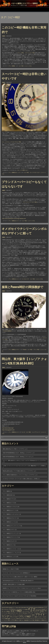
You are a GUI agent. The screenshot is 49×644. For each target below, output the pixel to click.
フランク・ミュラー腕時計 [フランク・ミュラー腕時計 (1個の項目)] (29, 615)
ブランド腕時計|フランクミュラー (11, 533)
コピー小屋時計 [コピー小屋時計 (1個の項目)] (7, 611)
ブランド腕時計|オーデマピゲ (10, 507)
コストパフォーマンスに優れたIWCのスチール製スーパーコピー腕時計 (20, 577)
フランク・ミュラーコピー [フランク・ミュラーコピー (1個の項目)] (18, 615)
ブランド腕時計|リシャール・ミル (11, 549)
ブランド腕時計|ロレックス (14, 172)
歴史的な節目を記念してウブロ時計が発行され (14, 471)
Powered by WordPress (36, 641)
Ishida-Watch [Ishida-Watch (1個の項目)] (24, 607)
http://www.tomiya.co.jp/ (8, 428)
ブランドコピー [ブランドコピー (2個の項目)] (14, 617)
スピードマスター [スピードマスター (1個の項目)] (26, 611)
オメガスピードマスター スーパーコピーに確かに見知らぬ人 (17, 479)
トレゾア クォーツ (36, 432)
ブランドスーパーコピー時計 (30, 202)
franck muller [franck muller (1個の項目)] (18, 607)
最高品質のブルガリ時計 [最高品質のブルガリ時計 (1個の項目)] (29, 620)
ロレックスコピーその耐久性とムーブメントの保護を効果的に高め (19, 592)
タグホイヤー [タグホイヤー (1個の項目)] (13, 613)
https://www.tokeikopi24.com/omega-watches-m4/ (14, 218)
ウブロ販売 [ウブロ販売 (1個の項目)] (25, 609)
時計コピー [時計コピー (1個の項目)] (22, 620)
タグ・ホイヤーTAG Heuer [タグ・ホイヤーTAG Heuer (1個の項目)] (22, 613)
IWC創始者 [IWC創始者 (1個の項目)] (31, 607)
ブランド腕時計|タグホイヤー (10, 518)
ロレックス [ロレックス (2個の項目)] (11, 620)
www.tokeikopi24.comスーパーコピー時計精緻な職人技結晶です (18, 581)
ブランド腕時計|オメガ (13, 221)
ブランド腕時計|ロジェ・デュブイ (11, 553)
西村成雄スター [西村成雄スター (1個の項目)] (38, 620)
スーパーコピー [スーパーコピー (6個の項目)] (38, 611)
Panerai (25, 350)
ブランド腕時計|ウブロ (8, 499)
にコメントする (28, 66)
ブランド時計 (21, 53)
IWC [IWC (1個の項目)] (27, 607)
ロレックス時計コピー (23, 170)
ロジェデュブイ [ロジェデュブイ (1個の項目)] (31, 619)
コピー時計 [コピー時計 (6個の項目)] (16, 611)
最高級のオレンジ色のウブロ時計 (11, 569)
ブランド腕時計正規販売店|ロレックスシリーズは (15, 475)
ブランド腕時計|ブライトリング (10, 537)
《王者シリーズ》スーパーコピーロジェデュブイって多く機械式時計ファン (21, 466)
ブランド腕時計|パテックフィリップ (11, 526)
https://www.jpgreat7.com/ (8, 430)
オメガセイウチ (25, 279)
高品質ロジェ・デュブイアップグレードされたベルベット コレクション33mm (22, 588)
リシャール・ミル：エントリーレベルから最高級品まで (16, 573)
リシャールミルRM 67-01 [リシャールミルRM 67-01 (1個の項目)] (16, 619)
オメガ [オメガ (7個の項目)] (32, 609)
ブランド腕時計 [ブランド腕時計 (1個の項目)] (34, 617)
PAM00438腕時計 (7, 331)
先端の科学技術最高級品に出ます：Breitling (13, 453)
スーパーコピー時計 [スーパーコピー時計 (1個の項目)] (6, 613)
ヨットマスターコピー (35, 172)
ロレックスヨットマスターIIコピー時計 (12, 142)
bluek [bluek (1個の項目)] (3, 607)
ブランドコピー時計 (30, 53)
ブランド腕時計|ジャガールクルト (11, 514)
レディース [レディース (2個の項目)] (24, 618)
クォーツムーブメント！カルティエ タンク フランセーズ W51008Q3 (19, 596)
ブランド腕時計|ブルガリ (9, 541)
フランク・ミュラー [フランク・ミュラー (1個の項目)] (8, 615)
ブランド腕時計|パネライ (14, 350)
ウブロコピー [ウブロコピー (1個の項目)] (6, 609)
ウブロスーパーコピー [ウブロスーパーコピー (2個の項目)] (16, 609)
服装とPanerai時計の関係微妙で (22, 287)
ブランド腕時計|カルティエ (9, 510)
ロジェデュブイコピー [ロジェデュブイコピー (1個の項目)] (39, 619)
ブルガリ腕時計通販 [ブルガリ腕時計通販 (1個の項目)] (6, 619)
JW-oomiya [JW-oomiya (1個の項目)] (36, 607)
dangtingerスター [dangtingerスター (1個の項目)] (12, 607)
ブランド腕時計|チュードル (9, 522)
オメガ (23, 432)
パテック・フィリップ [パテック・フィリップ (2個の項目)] (34, 613)
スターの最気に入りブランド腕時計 (25, 3)
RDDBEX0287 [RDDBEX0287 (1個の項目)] (41, 607)
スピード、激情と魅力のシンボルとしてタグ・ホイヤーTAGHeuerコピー (20, 460)
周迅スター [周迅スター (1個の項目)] (17, 620)
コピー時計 (21, 66)
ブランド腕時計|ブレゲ (8, 545)
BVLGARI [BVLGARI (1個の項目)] (6, 607)
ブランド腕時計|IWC (8, 495)
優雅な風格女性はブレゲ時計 (10, 449)
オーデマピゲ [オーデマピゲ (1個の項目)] (38, 609)
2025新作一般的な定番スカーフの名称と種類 (14, 584)
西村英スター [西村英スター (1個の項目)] (44, 620)
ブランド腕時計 (12, 66)
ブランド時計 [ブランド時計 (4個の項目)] (25, 617)
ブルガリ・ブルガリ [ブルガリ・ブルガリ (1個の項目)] (42, 617)
